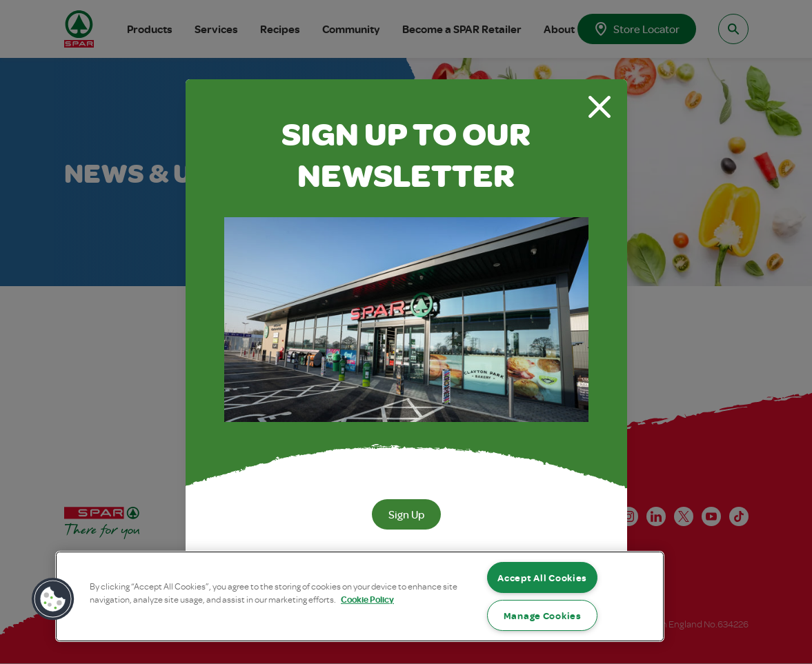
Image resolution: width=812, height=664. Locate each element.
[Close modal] (600, 107)
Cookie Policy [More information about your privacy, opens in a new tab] (367, 600)
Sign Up (406, 514)
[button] (53, 599)
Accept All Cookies (542, 577)
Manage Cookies (543, 615)
